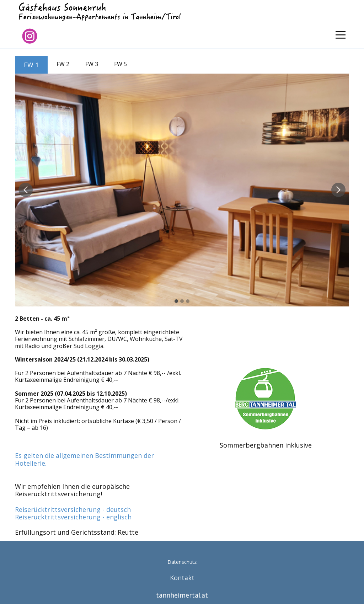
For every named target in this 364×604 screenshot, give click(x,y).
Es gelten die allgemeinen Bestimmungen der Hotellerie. (84, 459)
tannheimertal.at (182, 595)
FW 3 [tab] (92, 64)
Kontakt (182, 578)
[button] (26, 190)
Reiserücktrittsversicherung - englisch (73, 517)
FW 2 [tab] (63, 64)
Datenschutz (182, 562)
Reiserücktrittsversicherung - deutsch (73, 510)
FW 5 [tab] (121, 64)
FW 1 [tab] (31, 65)
